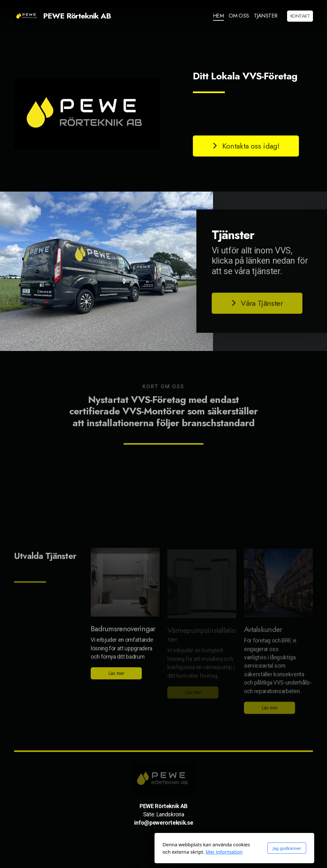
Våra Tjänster (257, 305)
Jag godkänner (216, 848)
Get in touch (187, 865)
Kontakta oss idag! (246, 146)
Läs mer (116, 675)
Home (133, 865)
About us (156, 865)
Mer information (153, 852)
